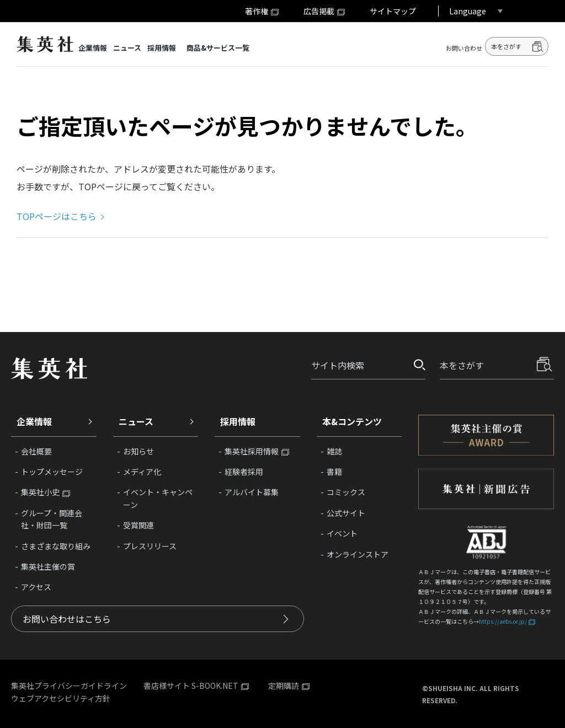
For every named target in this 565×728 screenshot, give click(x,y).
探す (416, 365)
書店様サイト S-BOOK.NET (191, 686)
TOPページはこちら (57, 216)
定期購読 (284, 686)
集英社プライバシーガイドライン (69, 686)
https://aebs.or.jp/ (503, 621)
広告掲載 (319, 11)
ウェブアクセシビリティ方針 (61, 698)
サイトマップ (393, 11)
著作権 (257, 11)
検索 (538, 46)
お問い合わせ (464, 48)
